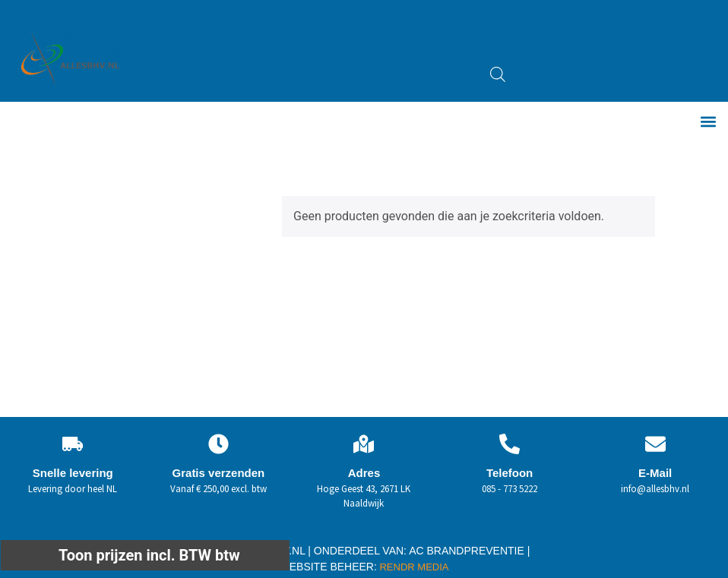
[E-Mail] (655, 444)
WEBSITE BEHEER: (328, 567)
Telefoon (510, 473)
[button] (708, 122)
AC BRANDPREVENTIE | (469, 551)
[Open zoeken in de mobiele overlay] (498, 74)
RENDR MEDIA (413, 567)
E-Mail (655, 473)
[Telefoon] (510, 444)
